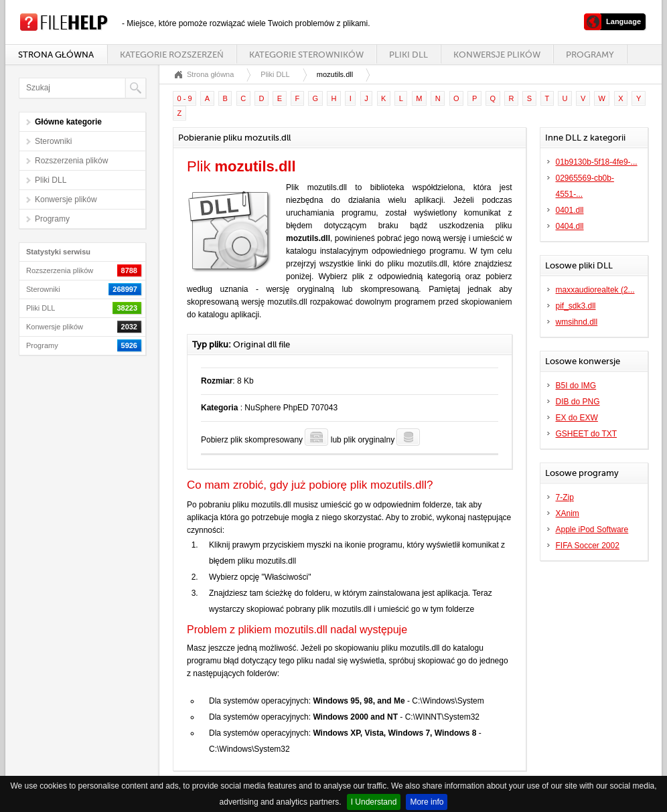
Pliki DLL (409, 55)
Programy (590, 55)
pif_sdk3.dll (576, 306)
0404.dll (570, 226)
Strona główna (56, 55)
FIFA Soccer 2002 (588, 546)
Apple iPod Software (592, 530)
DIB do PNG (578, 402)
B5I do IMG (576, 386)
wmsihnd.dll (577, 322)
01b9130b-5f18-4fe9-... (597, 162)
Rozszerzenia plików (71, 161)
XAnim (568, 513)
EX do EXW (577, 418)
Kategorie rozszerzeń (171, 55)
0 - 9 (185, 98)
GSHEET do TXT (587, 434)
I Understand (374, 802)
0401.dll (570, 210)
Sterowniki (53, 141)
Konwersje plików (497, 55)
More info (427, 802)
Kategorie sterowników (306, 55)
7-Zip (565, 497)
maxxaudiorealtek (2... (595, 290)
